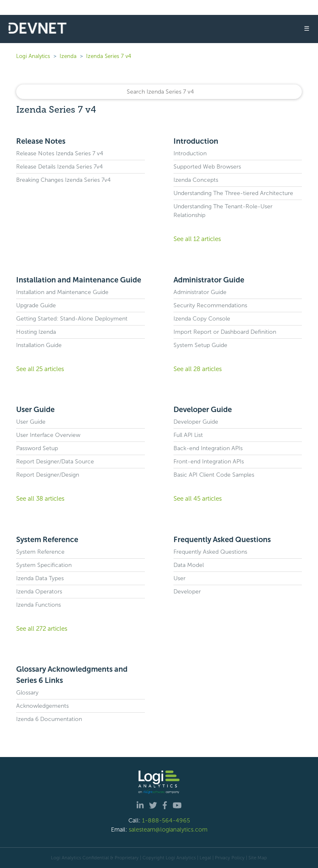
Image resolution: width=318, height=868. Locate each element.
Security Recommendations (210, 305)
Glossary (27, 693)
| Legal (204, 858)
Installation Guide (39, 345)
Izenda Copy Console (202, 319)
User (179, 578)
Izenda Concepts (196, 180)
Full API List (188, 435)
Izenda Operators (39, 592)
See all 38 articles (40, 499)
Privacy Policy (230, 858)
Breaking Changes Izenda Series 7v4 (63, 180)
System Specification (44, 565)
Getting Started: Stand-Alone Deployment (72, 319)
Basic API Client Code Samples (214, 475)
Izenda (68, 56)
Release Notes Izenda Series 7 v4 (60, 153)
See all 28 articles (198, 369)
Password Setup (37, 448)
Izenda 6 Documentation (49, 719)
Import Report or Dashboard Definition (225, 332)
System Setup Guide (200, 345)
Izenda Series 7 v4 (109, 56)
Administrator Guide (209, 280)
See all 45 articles (198, 499)
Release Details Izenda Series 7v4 (59, 167)
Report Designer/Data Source (55, 462)
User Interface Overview (48, 435)
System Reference (47, 540)
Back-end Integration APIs (208, 448)
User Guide (35, 410)
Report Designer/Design (48, 475)
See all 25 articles (40, 369)
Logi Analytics (33, 56)
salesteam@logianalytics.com (168, 829)
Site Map (258, 858)
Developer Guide (203, 410)
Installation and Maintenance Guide (79, 280)
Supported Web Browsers (207, 167)
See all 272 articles (42, 629)
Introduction (196, 141)
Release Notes (41, 141)
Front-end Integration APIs (209, 462)
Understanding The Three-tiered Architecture (233, 193)
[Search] (159, 92)
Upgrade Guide (36, 305)
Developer (187, 592)
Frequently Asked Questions (222, 540)
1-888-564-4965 (166, 820)
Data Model (189, 565)
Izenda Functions (39, 605)
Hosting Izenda (36, 332)
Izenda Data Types (40, 578)
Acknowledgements (42, 706)
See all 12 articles (197, 239)
